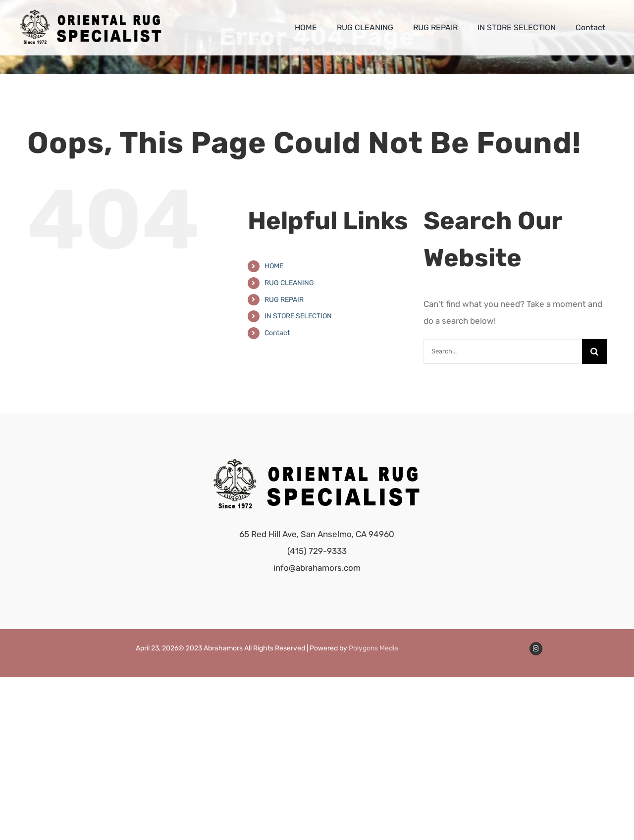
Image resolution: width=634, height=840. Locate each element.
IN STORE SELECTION (298, 316)
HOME (274, 266)
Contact (277, 333)
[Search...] (503, 351)
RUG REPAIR (284, 300)
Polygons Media (373, 648)
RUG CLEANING (289, 283)
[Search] (594, 351)
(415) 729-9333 (317, 551)
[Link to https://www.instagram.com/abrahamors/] (536, 648)
